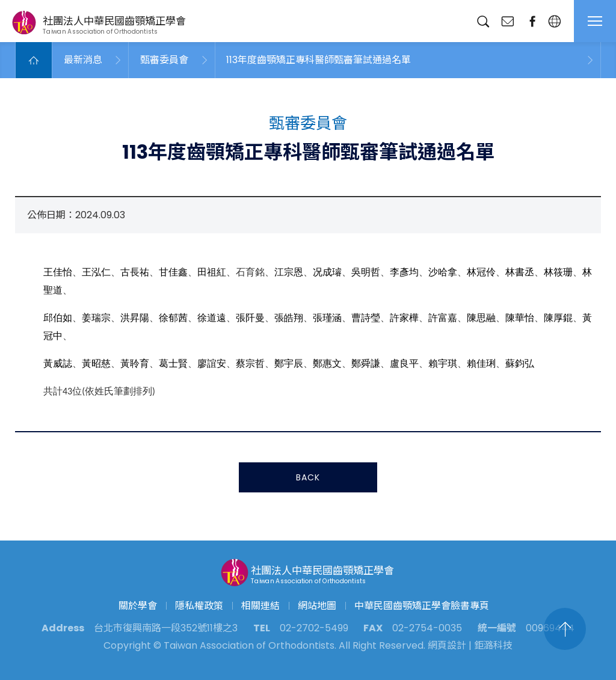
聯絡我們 (507, 21)
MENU (595, 21)
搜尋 (483, 21)
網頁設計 (447, 645)
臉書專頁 (532, 21)
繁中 (554, 21)
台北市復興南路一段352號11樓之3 (166, 628)
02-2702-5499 (314, 628)
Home (34, 60)
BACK (308, 479)
